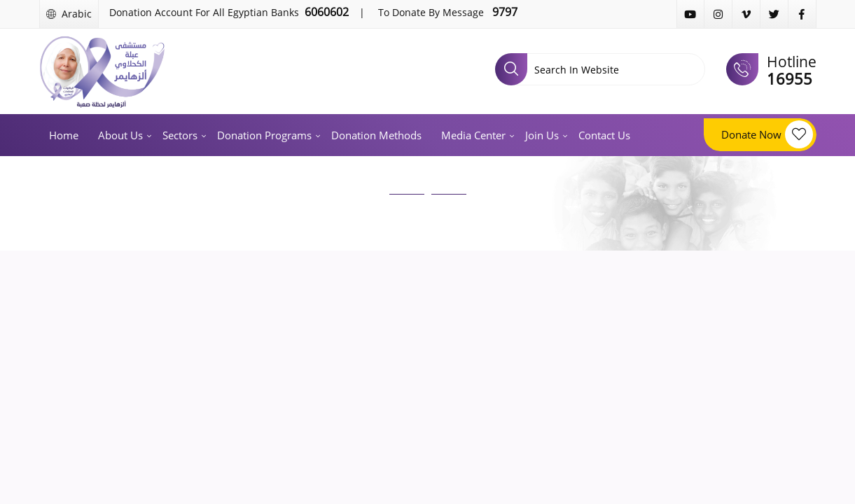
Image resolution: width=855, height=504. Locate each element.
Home (64, 135)
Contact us (604, 135)
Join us (542, 135)
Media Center (473, 135)
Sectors (180, 135)
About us (120, 135)
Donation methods (376, 135)
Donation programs (264, 135)
